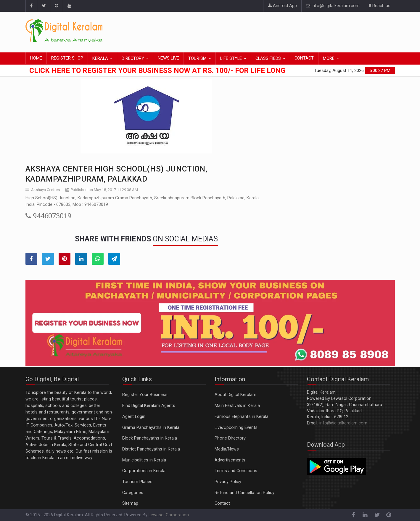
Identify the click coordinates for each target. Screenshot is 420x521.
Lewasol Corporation (169, 515)
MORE (329, 58)
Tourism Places (137, 482)
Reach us (380, 6)
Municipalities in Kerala (144, 460)
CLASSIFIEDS (268, 58)
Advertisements (230, 460)
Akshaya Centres (45, 190)
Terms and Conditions (236, 471)
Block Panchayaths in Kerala (150, 438)
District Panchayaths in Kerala (151, 449)
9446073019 (48, 216)
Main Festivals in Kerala (237, 406)
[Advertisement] (287, 31)
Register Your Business (145, 395)
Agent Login (134, 417)
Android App (282, 6)
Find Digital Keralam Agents (149, 406)
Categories (133, 493)
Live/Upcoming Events (236, 428)
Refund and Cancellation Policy (244, 493)
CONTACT (304, 58)
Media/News (227, 449)
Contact (222, 503)
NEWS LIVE (168, 58)
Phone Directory (230, 438)
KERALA (100, 58)
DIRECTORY (133, 58)
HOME (36, 58)
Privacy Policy (228, 482)
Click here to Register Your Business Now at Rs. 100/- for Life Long (157, 70)
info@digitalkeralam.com (333, 6)
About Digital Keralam (235, 395)
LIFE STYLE (231, 58)
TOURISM (197, 58)
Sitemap (130, 503)
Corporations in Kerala (144, 471)
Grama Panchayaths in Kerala (151, 428)
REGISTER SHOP (67, 58)
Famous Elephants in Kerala (242, 417)
